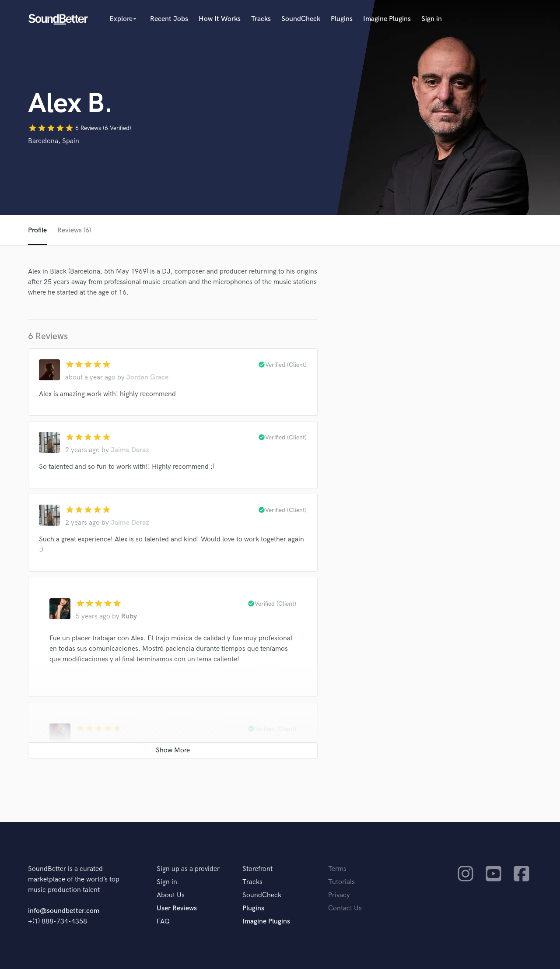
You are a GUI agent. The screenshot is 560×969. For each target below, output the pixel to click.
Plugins (342, 19)
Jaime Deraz (130, 450)
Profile (37, 230)
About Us (171, 895)
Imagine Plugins (387, 19)
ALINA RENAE (143, 742)
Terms (337, 869)
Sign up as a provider (188, 869)
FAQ (163, 922)
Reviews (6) (74, 230)
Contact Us (345, 908)
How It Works (220, 19)
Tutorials (341, 882)
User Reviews (177, 908)
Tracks (261, 19)
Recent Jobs (169, 19)
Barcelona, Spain (54, 141)
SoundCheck (301, 19)
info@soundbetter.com (64, 911)
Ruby (129, 616)
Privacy (339, 895)
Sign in (432, 19)
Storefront (257, 869)
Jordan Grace (147, 377)
